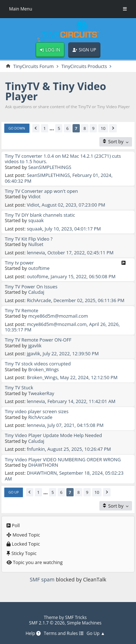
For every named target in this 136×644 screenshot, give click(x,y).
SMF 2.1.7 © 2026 (47, 623)
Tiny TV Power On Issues (31, 287)
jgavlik (35, 346)
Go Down (17, 128)
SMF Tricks (76, 617)
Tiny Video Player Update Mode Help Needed (53, 435)
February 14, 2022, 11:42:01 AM (82, 401)
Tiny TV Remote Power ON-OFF (38, 340)
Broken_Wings (44, 369)
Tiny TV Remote (21, 310)
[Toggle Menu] (125, 9)
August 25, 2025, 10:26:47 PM (79, 449)
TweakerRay (41, 393)
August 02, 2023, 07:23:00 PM (73, 205)
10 (103, 128)
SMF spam (42, 579)
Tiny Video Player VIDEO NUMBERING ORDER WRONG (63, 459)
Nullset (36, 244)
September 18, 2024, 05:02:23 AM (64, 476)
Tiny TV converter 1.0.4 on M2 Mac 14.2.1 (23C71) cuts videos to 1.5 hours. (63, 159)
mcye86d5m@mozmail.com (58, 316)
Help (33, 634)
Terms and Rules (64, 634)
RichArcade (39, 300)
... (52, 128)
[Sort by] (116, 142)
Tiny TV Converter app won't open (41, 191)
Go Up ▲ (96, 634)
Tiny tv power (19, 263)
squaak (36, 220)
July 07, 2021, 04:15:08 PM (76, 425)
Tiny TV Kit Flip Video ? (29, 239)
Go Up (14, 492)
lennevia (36, 253)
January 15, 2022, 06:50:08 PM (83, 276)
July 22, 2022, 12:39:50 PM (71, 353)
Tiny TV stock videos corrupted (38, 364)
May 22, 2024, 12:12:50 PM (89, 377)
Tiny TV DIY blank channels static (40, 215)
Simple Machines (84, 623)
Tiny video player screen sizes (37, 411)
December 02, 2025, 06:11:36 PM (89, 300)
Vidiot (34, 196)
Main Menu (21, 9)
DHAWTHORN (43, 465)
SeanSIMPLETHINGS (50, 167)
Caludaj (36, 292)
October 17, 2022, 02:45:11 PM (81, 253)
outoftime (39, 268)
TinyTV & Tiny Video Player (56, 91)
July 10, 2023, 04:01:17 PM (73, 229)
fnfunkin (36, 449)
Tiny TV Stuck (19, 387)
